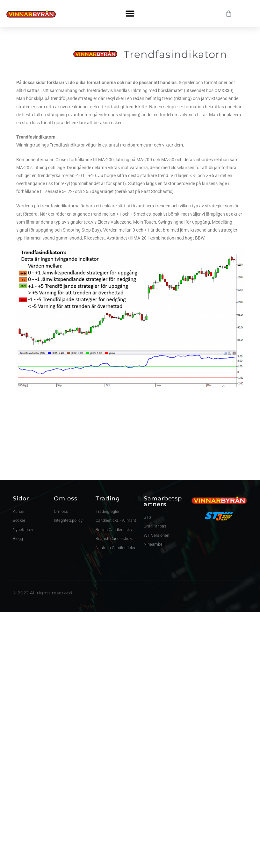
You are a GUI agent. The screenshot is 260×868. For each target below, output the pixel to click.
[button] (130, 14)
